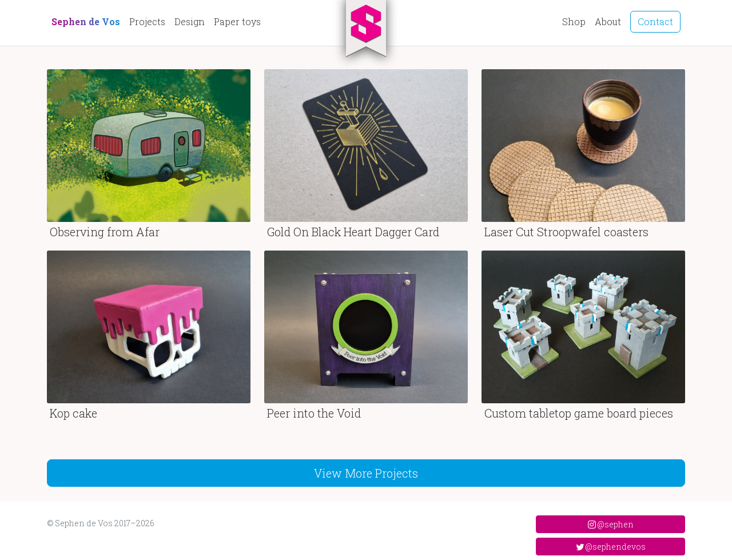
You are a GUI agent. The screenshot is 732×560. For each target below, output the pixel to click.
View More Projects (366, 473)
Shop (574, 21)
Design (190, 21)
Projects (147, 21)
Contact (655, 21)
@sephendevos (611, 547)
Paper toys (237, 21)
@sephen (611, 524)
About (608, 21)
